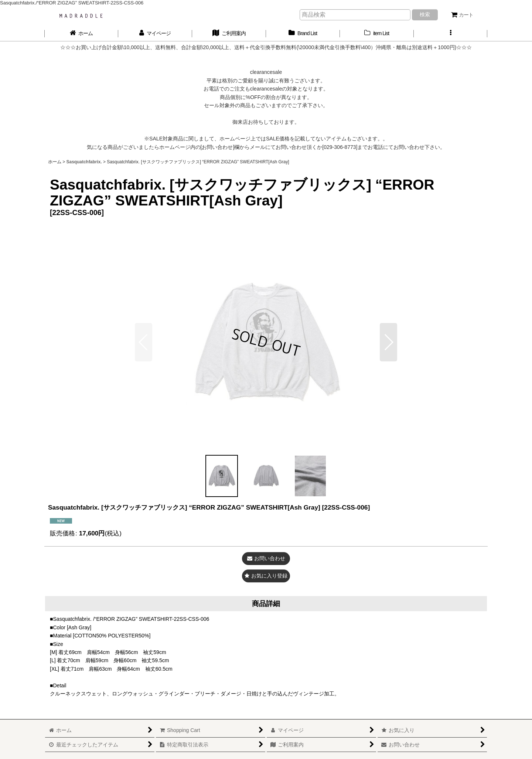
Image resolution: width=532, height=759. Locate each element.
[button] (451, 33)
